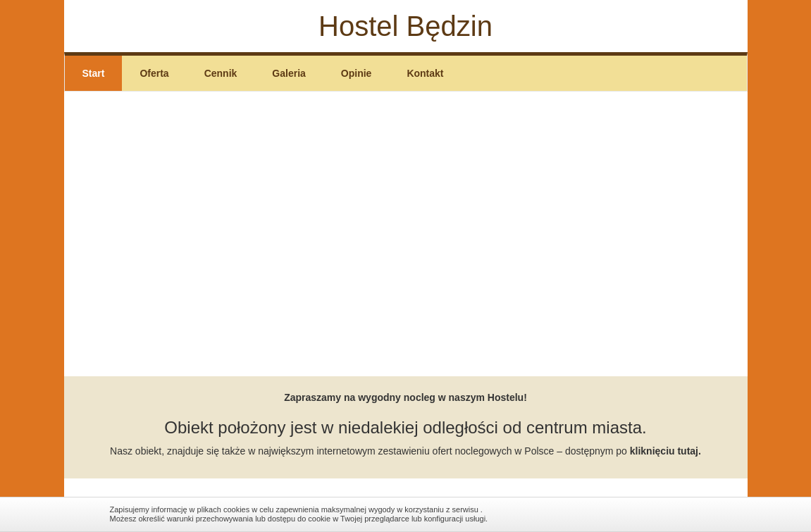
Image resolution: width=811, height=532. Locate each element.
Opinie (357, 73)
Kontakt (425, 73)
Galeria (289, 73)
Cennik (221, 73)
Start (94, 73)
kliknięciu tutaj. (665, 451)
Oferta (154, 73)
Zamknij (695, 514)
